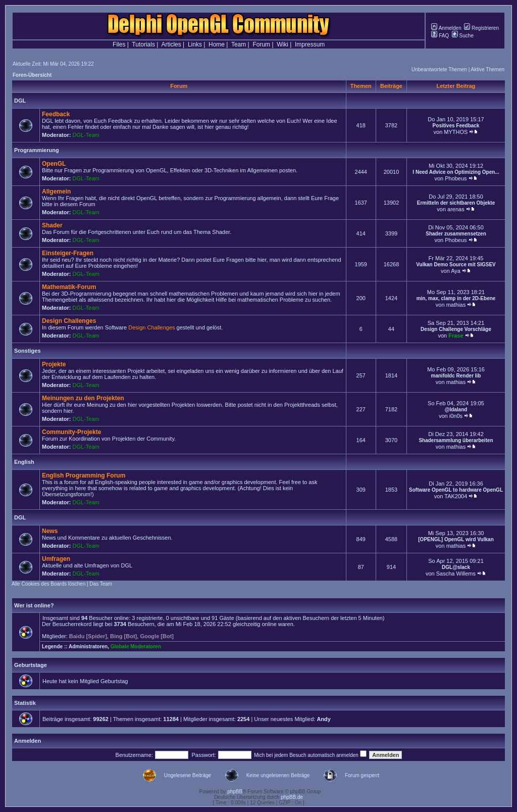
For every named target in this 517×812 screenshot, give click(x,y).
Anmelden (446, 28)
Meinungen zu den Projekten (83, 398)
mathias (456, 305)
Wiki (282, 44)
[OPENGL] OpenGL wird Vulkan (456, 539)
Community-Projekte (71, 432)
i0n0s (456, 416)
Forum (261, 44)
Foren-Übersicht (32, 75)
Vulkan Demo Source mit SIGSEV (456, 265)
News (50, 531)
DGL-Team (86, 135)
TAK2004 (456, 496)
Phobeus (456, 178)
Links (195, 44)
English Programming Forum (84, 475)
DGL (20, 101)
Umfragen (56, 559)
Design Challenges (69, 321)
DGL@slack (456, 567)
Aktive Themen (487, 69)
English (24, 462)
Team (239, 44)
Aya (456, 271)
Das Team (101, 584)
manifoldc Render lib (456, 376)
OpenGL (54, 164)
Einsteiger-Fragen (68, 253)
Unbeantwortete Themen (439, 69)
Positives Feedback (456, 126)
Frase (456, 336)
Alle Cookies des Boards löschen (48, 584)
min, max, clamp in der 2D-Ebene (456, 298)
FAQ (440, 36)
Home (217, 44)
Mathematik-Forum (69, 287)
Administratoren (88, 647)
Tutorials (143, 44)
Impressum (310, 44)
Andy (324, 719)
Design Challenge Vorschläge (456, 329)
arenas (456, 209)
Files (119, 44)
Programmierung (37, 150)
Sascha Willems (456, 574)
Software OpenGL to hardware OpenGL (456, 490)
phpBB (235, 792)
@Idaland (456, 410)
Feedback (56, 114)
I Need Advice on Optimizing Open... (456, 172)
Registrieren (481, 28)
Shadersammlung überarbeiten (456, 440)
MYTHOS (456, 132)
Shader (52, 225)
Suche (463, 36)
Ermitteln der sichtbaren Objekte (456, 203)
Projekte (54, 364)
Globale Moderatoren (136, 647)
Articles (171, 44)
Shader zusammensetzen (456, 234)
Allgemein (56, 192)
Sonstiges (28, 351)
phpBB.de (292, 797)
